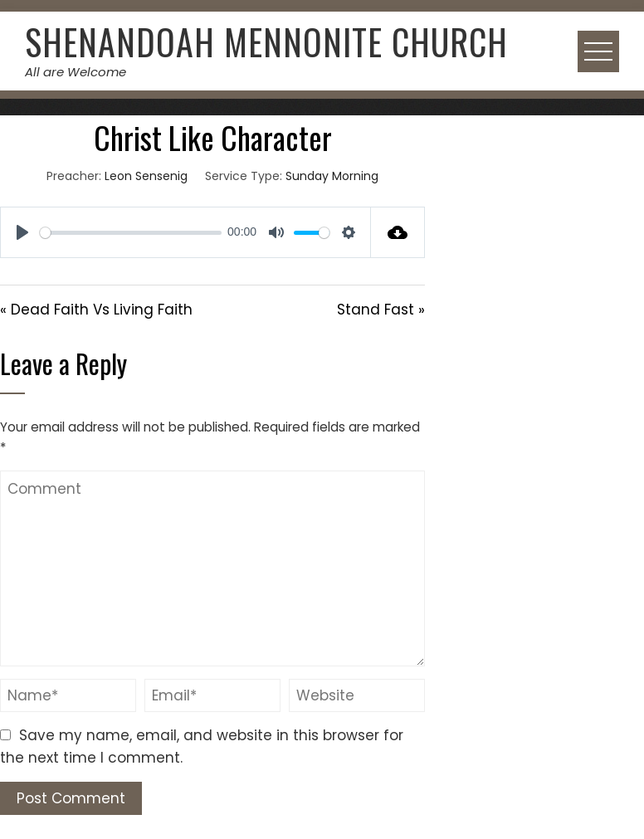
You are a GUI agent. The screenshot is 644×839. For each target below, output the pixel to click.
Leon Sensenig (146, 176)
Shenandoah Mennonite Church (266, 41)
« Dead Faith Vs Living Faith (96, 310)
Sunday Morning (332, 176)
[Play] (22, 232)
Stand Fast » (381, 310)
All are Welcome (76, 72)
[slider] (131, 233)
